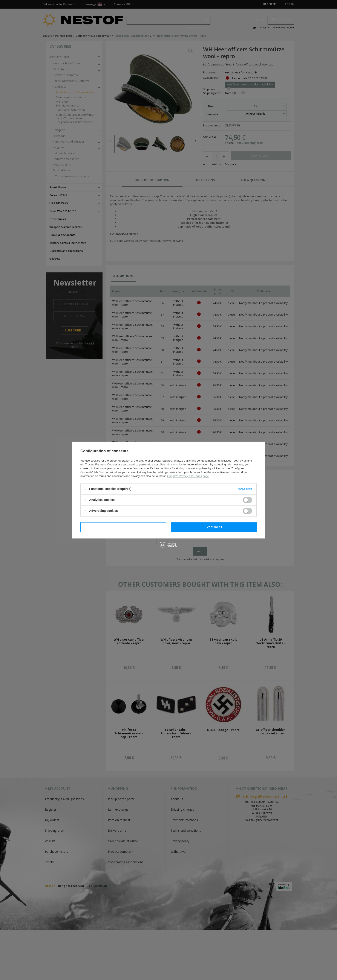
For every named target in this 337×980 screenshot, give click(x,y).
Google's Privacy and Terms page (188, 476)
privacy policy (174, 464)
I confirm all (214, 527)
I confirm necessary (123, 527)
